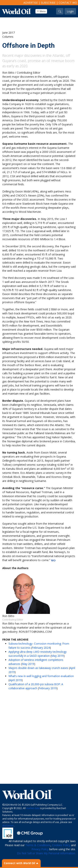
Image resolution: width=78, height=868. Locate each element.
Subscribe (48, 3)
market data (33, 808)
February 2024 (41, 648)
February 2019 (48, 688)
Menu (41, 11)
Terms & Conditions (38, 845)
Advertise (31, 3)
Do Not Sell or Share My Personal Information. (46, 853)
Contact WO (68, 3)
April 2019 (15, 680)
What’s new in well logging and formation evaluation (41, 676)
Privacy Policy (40, 849)
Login (70, 11)
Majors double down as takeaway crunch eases (38, 668)
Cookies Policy (61, 845)
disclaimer (8, 826)
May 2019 (57, 656)
